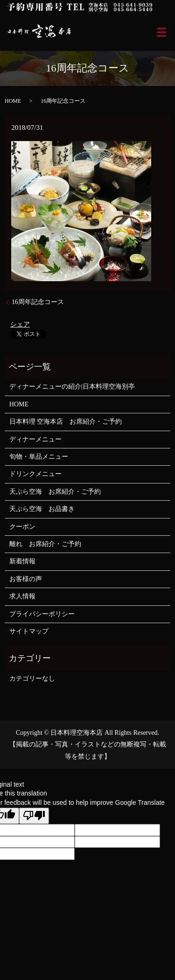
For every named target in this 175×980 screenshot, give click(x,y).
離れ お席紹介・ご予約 (45, 544)
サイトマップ (29, 631)
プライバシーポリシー (42, 614)
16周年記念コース (38, 302)
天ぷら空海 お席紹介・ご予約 (55, 492)
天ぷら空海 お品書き (42, 509)
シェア (20, 324)
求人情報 (22, 596)
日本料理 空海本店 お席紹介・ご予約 (66, 422)
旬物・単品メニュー (39, 457)
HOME (13, 101)
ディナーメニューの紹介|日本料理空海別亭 (72, 387)
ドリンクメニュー (35, 474)
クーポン (22, 527)
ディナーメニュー (35, 439)
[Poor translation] (34, 816)
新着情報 (22, 561)
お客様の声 (26, 579)
